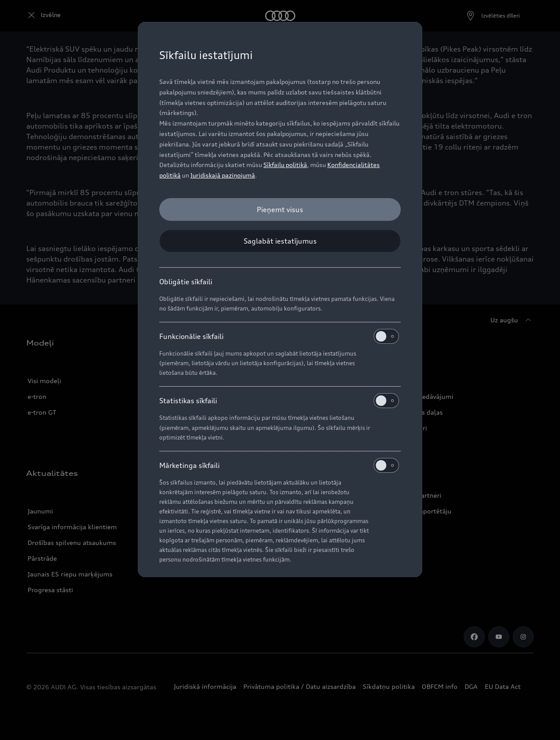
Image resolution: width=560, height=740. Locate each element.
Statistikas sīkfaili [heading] (279, 401)
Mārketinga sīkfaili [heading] (279, 465)
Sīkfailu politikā (285, 165)
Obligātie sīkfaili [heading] (186, 282)
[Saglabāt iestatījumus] (280, 241)
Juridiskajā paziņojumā (223, 175)
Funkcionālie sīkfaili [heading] (279, 336)
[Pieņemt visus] (280, 209)
